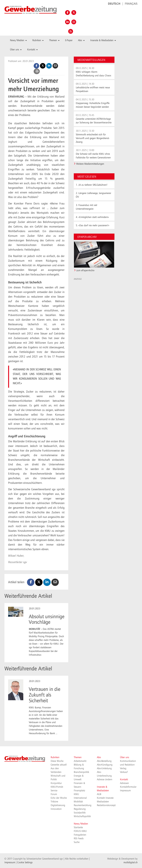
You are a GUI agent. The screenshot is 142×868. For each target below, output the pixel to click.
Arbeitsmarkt (80, 761)
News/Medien (81, 824)
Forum (54, 794)
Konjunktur (56, 783)
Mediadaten (103, 802)
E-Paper (69, 40)
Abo (99, 757)
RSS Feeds (79, 839)
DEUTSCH (114, 4)
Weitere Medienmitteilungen (90, 164)
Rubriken (55, 757)
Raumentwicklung (83, 805)
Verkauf (124, 772)
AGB (99, 794)
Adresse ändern (105, 780)
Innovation (56, 809)
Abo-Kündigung (105, 765)
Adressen (124, 783)
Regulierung (80, 809)
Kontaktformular (128, 787)
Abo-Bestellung (104, 761)
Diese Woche (57, 761)
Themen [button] (54, 40)
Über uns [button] (16, 50)
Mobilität (78, 802)
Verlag (123, 768)
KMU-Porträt (57, 787)
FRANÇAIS (131, 4)
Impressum (125, 791)
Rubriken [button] (38, 40)
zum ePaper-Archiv (85, 270)
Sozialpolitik (80, 813)
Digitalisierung (58, 805)
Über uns (125, 757)
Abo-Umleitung (104, 768)
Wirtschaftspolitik (82, 816)
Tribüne (54, 802)
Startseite (78, 827)
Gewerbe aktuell (59, 765)
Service (54, 791)
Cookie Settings (25, 862)
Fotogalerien (80, 835)
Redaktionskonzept (106, 805)
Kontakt (124, 780)
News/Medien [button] (18, 40)
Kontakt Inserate (105, 798)
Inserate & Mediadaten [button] (103, 40)
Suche (77, 842)
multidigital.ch (131, 862)
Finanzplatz (79, 791)
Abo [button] (81, 40)
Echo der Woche (59, 798)
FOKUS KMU (80, 831)
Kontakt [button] (32, 50)
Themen (78, 757)
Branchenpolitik (81, 772)
